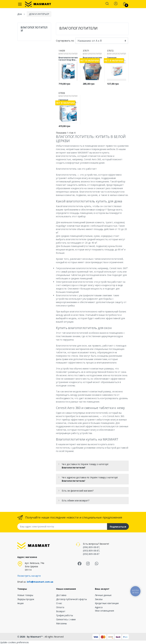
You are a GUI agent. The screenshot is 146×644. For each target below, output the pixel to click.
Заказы (99, 599)
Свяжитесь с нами (66, 619)
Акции (20, 603)
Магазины (62, 623)
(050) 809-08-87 (91, 554)
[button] (107, 4)
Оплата (60, 607)
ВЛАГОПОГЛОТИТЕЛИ (34, 29)
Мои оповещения (104, 611)
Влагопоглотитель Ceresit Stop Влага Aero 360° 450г (68, 59)
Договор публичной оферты (72, 599)
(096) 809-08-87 (91, 547)
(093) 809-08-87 (91, 551)
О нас (59, 603)
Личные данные (103, 595)
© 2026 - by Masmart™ (30, 637)
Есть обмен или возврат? (76, 500)
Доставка (61, 595)
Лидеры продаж (26, 599)
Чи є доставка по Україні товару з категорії (85, 466)
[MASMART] (38, 4)
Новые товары (25, 595)
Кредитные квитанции (107, 603)
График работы (65, 615)
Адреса (99, 607)
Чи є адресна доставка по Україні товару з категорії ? (90, 479)
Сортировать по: (65, 41)
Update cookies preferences (14, 642)
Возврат (61, 611)
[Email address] (62, 526)
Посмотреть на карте (29, 576)
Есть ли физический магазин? (78, 491)
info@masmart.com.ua (40, 582)
